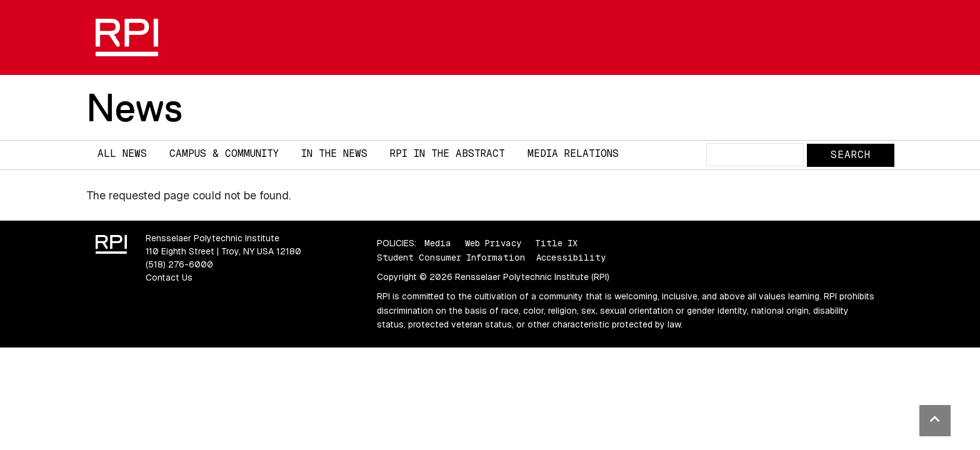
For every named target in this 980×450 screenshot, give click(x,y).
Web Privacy (493, 243)
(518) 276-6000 (179, 264)
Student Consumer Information (451, 257)
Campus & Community (224, 153)
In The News (334, 153)
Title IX (556, 243)
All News (122, 153)
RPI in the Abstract (447, 153)
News (134, 107)
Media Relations (573, 153)
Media (438, 243)
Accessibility (571, 257)
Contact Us (169, 277)
